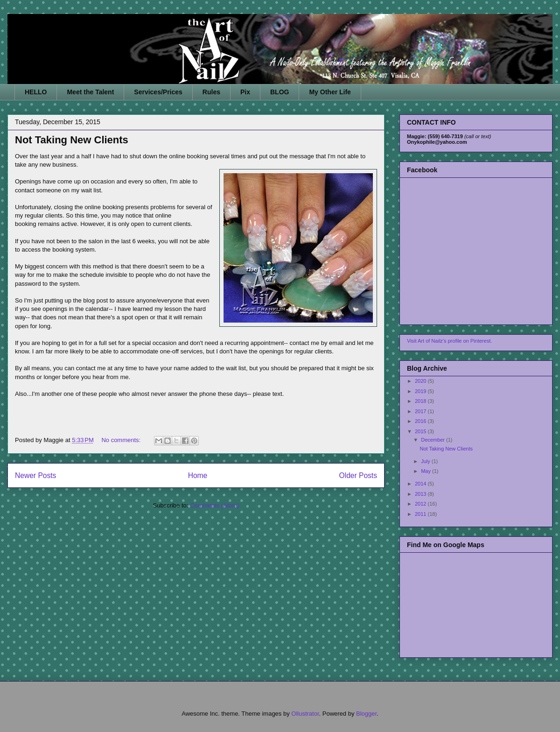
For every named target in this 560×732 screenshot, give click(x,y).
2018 (421, 401)
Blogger (366, 714)
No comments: (122, 440)
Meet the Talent (90, 92)
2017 (421, 411)
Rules (211, 92)
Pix (245, 92)
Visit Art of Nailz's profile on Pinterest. (449, 341)
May (427, 471)
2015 (421, 431)
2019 (421, 391)
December (434, 440)
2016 (421, 421)
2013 (421, 494)
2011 (421, 514)
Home (198, 475)
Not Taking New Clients (72, 140)
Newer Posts (35, 475)
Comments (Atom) (214, 505)
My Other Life (330, 92)
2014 (421, 484)
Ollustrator (305, 714)
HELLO (36, 92)
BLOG (280, 92)
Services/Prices (158, 92)
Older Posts (358, 475)
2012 (421, 504)
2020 (421, 381)
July (426, 461)
